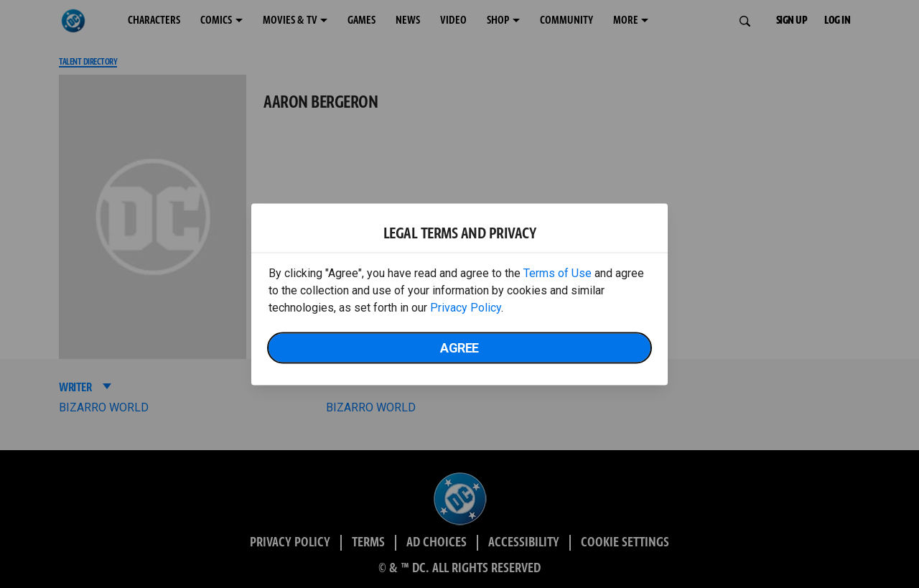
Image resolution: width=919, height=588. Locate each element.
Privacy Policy (466, 307)
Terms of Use (558, 272)
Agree (459, 347)
